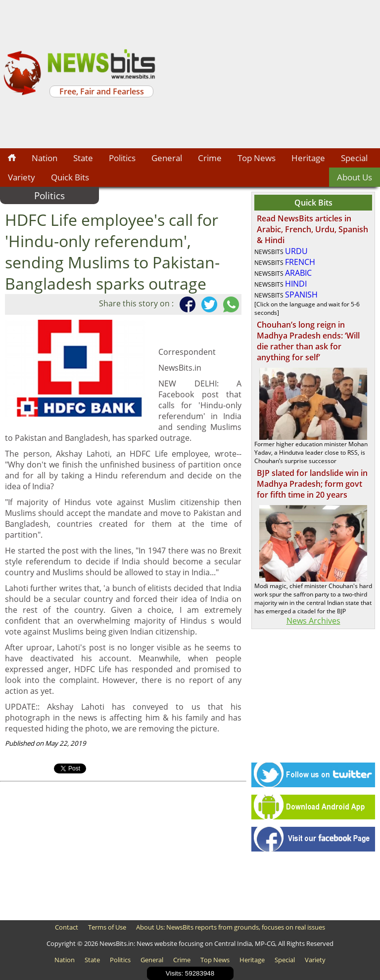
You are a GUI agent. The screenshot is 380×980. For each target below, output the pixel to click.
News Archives (313, 621)
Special (354, 158)
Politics (122, 158)
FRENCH (300, 262)
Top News (257, 158)
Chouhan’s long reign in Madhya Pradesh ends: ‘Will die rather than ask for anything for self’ (308, 341)
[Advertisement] (269, 74)
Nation (45, 158)
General (167, 158)
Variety (22, 177)
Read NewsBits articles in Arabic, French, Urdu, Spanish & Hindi (312, 229)
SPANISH (301, 295)
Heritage (308, 158)
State (83, 158)
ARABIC (298, 273)
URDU (296, 251)
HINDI (296, 284)
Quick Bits (70, 177)
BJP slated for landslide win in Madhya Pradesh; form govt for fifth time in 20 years (312, 484)
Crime (210, 158)
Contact (67, 927)
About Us (355, 177)
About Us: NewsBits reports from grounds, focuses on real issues (231, 927)
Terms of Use (107, 927)
